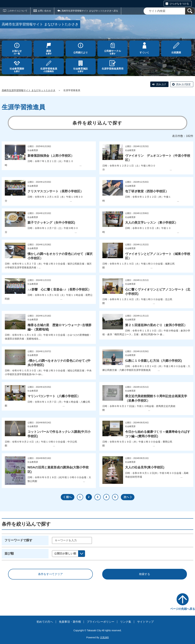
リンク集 (126, 622)
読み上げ (161, 84)
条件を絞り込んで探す (97, 123)
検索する (145, 574)
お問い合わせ (44, 11)
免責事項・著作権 (70, 622)
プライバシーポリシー (101, 622)
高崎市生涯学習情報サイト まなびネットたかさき (29, 90)
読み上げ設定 (183, 84)
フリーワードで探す (18, 540)
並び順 (9, 554)
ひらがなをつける (179, 4)
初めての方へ (45, 622)
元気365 (104, 637)
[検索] (190, 11)
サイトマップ (145, 622)
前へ (69, 497)
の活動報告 (49, 70)
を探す (49, 52)
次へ (126, 497)
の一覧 (17, 52)
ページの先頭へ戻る (183, 609)
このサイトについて (17, 11)
